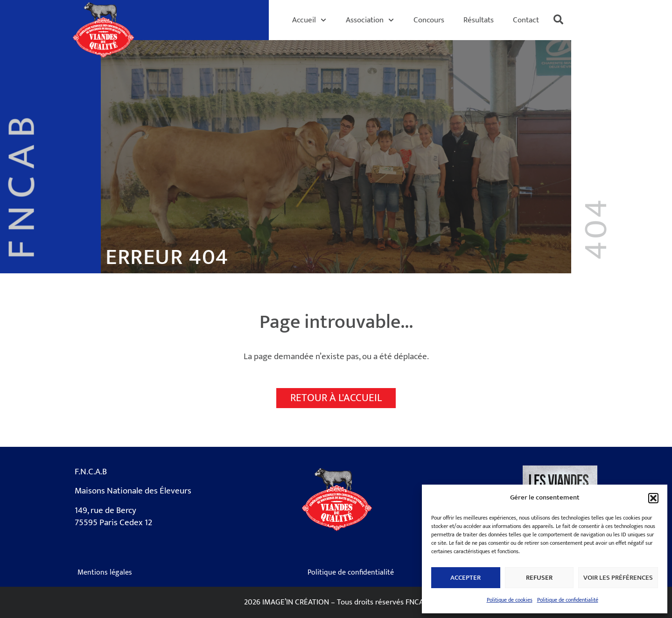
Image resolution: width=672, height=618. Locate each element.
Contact (526, 20)
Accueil (309, 20)
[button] (653, 498)
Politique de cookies (510, 600)
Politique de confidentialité (568, 600)
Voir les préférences (618, 578)
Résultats (479, 20)
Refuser (539, 578)
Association (370, 20)
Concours (429, 20)
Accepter (465, 578)
